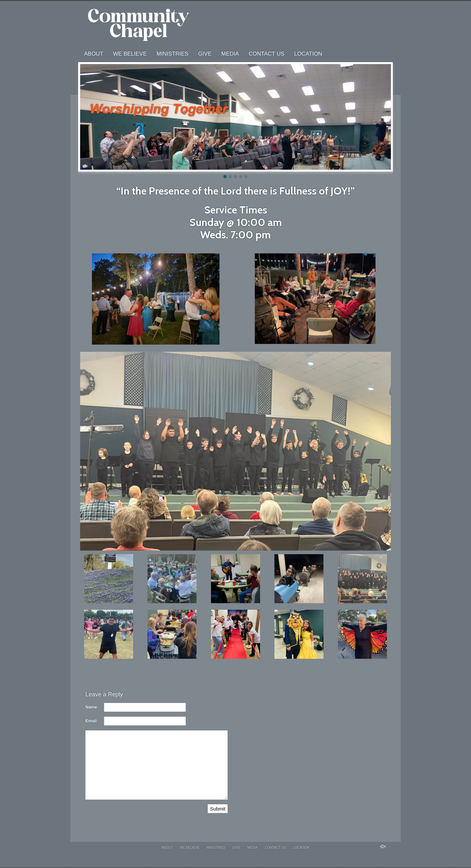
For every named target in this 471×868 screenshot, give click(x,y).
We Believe (130, 54)
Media (230, 54)
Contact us (266, 54)
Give (205, 54)
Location (308, 54)
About (94, 54)
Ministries (173, 54)
